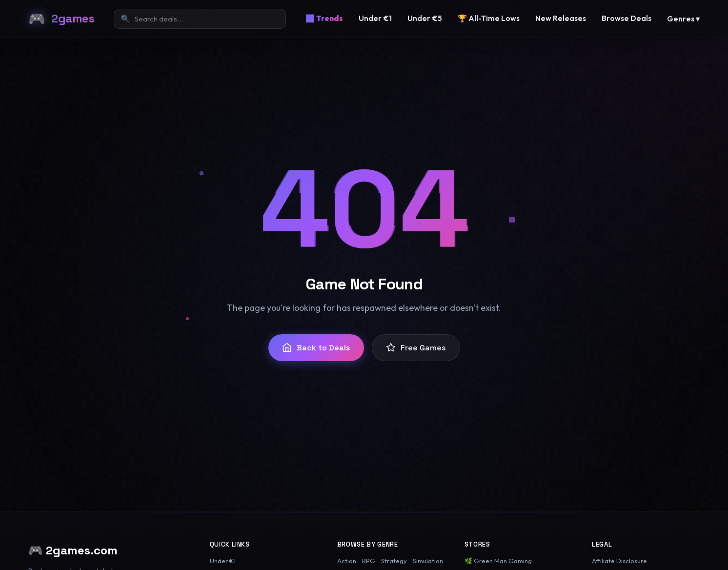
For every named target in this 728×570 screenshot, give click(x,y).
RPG (369, 561)
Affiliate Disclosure (619, 561)
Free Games (416, 348)
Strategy (394, 561)
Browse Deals (627, 18)
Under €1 (375, 18)
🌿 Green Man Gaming (498, 561)
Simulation (428, 561)
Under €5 (425, 18)
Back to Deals (316, 348)
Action (347, 561)
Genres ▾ (683, 19)
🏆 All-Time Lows (489, 18)
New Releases (561, 18)
